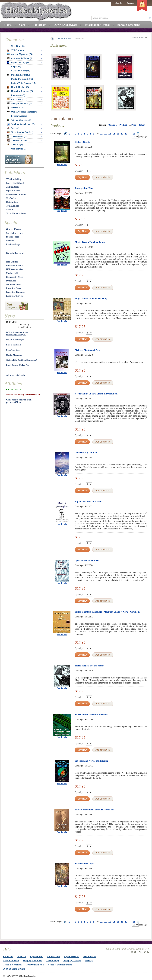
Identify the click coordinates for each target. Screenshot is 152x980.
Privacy (89, 961)
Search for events (14, 233)
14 (114, 133)
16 (122, 133)
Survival (13, 128)
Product (123, 125)
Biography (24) (18, 67)
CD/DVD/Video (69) (21, 71)
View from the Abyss (85, 864)
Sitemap (10, 241)
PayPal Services (71, 957)
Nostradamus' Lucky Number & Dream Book (97, 394)
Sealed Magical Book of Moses (89, 666)
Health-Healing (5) (18, 87)
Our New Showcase (65, 25)
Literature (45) (18, 95)
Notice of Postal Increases (60, 965)
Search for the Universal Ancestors (91, 715)
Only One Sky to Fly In (86, 453)
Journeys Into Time (84, 188)
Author (10, 210)
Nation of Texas (14, 285)
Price (134, 125)
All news (10, 375)
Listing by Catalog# (72, 961)
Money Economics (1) (19, 104)
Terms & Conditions (13, 965)
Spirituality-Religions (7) (21, 124)
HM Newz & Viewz (15, 269)
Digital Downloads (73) (22, 79)
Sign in (119, 3)
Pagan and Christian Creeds (88, 502)
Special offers (13, 237)
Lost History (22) (17, 99)
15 (118, 133)
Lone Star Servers (15, 296)
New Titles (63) (18, 46)
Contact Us (39, 25)
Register (131, 3)
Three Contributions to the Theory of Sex (94, 810)
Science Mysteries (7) (19, 120)
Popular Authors (19, 116)
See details (62, 165)
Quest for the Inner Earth (87, 560)
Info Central (12, 262)
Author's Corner (11, 961)
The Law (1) (15, 145)
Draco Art (11, 281)
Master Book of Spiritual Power (90, 242)
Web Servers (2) (19, 149)
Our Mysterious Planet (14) (22, 112)
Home (8, 25)
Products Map (13, 244)
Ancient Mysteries (64, 38)
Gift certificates (14, 229)
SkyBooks (11, 198)
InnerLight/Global (15, 183)
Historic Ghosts (82, 142)
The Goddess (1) (17, 137)
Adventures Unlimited (17, 194)
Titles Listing (53, 961)
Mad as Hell (12, 273)
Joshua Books (13, 187)
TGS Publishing (14, 179)
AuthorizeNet (53, 957)
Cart (22, 25)
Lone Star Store (14, 288)
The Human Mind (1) (19, 141)
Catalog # (113, 125)
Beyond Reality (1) (18, 63)
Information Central (97, 25)
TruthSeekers (13, 206)
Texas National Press (16, 213)
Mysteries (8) (15, 108)
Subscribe (21, 375)
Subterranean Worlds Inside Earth (91, 761)
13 (110, 133)
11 (101, 133)
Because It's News (15, 277)
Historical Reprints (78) (20, 91)
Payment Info (37, 957)
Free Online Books (35, 965)
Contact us (8, 957)
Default (142, 125)
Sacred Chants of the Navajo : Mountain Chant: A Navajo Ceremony (107, 612)
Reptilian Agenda (14, 266)
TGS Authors (15, 50)
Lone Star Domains (15, 292)
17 (126, 133)
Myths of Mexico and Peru (87, 350)
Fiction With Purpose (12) (23, 83)
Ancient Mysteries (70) (20, 54)
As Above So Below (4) (20, 58)
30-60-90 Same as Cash (14, 969)
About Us (22, 957)
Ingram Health (13, 191)
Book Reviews (89, 957)
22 (134, 133)
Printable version (138, 37)
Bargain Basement (15, 253)
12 (105, 133)
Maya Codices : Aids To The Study (91, 299)
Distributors (12, 202)
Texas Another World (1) (21, 132)
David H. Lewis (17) (18, 75)
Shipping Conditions (33, 961)
